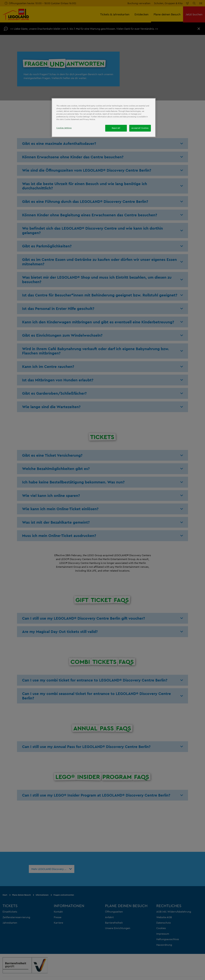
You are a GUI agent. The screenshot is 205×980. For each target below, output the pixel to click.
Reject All (116, 128)
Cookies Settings (64, 128)
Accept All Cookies (140, 128)
